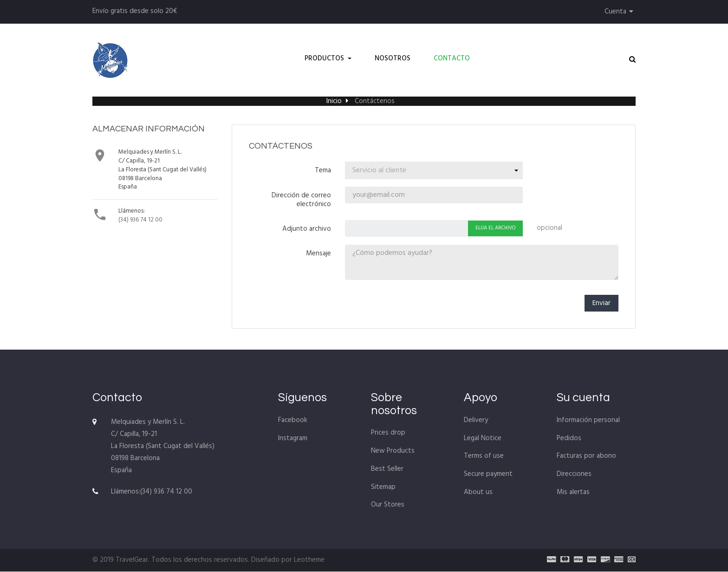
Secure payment (488, 474)
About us (478, 493)
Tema (323, 170)
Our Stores (388, 506)
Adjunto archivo (307, 228)
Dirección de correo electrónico (301, 199)
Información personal (588, 421)
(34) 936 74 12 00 (140, 220)
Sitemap (383, 487)
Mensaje (318, 253)
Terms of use (484, 457)
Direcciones (574, 474)
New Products (393, 451)
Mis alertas (573, 493)
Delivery (476, 421)
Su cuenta (583, 398)
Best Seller (387, 469)
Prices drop (388, 434)
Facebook (293, 421)
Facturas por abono (586, 457)
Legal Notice (483, 439)
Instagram (293, 439)
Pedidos (569, 439)
